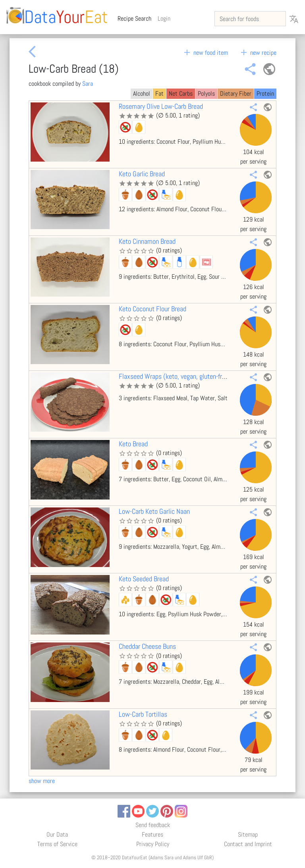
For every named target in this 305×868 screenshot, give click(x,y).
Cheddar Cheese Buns (147, 646)
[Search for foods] (250, 19)
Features (152, 834)
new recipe (258, 53)
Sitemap (248, 834)
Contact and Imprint (248, 844)
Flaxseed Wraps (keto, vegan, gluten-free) (175, 376)
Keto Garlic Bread (142, 174)
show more (42, 781)
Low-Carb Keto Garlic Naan (154, 511)
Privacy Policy (153, 844)
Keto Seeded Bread (144, 579)
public (269, 69)
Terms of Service (57, 844)
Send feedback (153, 825)
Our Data (57, 834)
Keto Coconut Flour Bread (152, 309)
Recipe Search (136, 18)
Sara (88, 84)
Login (164, 18)
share (250, 69)
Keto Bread (133, 444)
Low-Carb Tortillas (143, 714)
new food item (205, 53)
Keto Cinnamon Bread (147, 241)
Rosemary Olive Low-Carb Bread (161, 106)
